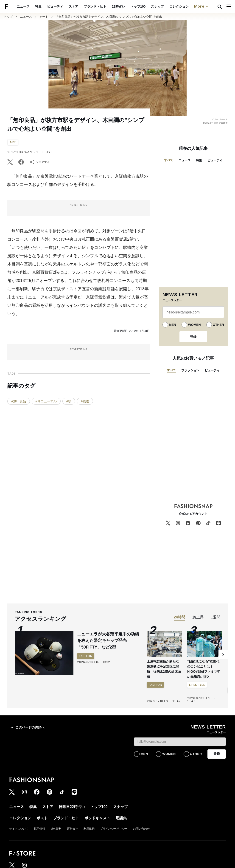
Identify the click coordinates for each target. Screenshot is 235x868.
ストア (73, 6)
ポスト (42, 818)
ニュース (23, 6)
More (202, 6)
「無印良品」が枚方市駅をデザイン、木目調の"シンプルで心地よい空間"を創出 (109, 17)
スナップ (157, 6)
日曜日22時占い (72, 807)
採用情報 (39, 829)
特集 (38, 6)
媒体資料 (56, 829)
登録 (193, 337)
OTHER (218, 325)
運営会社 (73, 829)
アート (44, 17)
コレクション (179, 6)
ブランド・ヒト (95, 6)
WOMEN (194, 325)
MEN (172, 325)
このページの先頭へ (27, 727)
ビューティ (55, 6)
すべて (169, 160)
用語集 (121, 818)
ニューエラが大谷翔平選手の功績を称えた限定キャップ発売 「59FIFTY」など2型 (108, 641)
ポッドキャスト (97, 818)
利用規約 (89, 829)
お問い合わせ (141, 829)
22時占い (118, 6)
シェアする (39, 162)
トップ (8, 17)
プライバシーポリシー (114, 829)
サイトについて (19, 829)
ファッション (190, 370)
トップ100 (138, 6)
